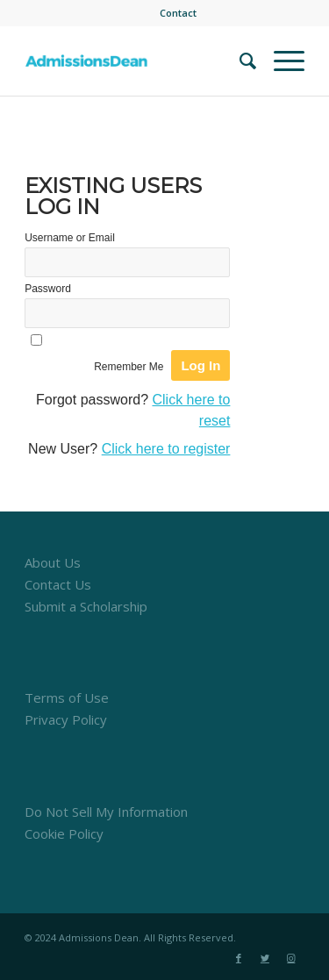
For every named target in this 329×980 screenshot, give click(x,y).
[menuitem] (178, 13)
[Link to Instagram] (291, 958)
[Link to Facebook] (239, 958)
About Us (53, 562)
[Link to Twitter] (265, 958)
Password (48, 289)
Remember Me (129, 367)
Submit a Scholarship (86, 606)
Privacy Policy (66, 719)
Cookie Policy (64, 833)
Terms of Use (67, 697)
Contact (178, 13)
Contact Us (58, 584)
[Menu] (280, 61)
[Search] (239, 61)
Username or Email (70, 238)
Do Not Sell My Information (106, 812)
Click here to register (166, 449)
